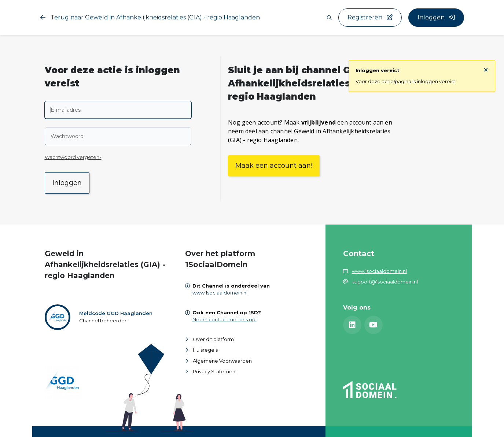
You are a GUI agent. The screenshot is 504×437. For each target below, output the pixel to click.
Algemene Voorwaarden (222, 361)
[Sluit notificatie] (486, 70)
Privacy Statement (215, 371)
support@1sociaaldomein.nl (385, 282)
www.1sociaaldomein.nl (220, 293)
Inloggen (67, 183)
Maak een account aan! (274, 166)
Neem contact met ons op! (225, 319)
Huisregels (205, 350)
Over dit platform (213, 339)
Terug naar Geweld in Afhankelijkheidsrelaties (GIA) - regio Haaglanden (150, 17)
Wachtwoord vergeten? (73, 157)
